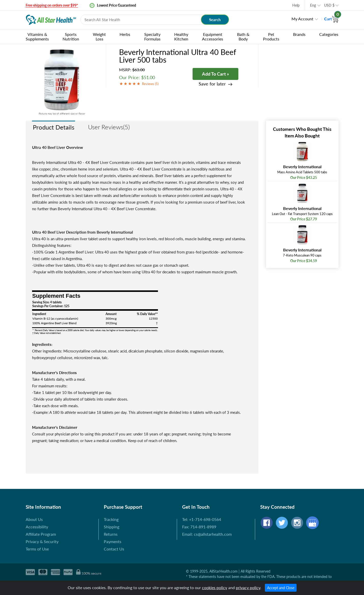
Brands (299, 34)
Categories (329, 34)
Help (296, 5)
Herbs (125, 34)
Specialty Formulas (152, 37)
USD (329, 5)
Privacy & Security (42, 541)
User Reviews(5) (109, 127)
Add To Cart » (215, 74)
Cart (331, 19)
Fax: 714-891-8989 (199, 527)
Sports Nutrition (71, 37)
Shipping (112, 527)
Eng (313, 5)
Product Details (54, 127)
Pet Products (271, 37)
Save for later (212, 84)
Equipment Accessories (213, 37)
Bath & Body (243, 37)
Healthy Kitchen (181, 37)
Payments (113, 541)
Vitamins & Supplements (37, 37)
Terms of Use (37, 549)
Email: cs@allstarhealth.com (207, 534)
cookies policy (215, 587)
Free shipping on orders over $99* (52, 5)
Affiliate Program (41, 534)
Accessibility (37, 527)
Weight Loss (99, 37)
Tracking (111, 519)
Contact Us (114, 549)
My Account (302, 19)
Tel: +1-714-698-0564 (202, 519)
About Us (34, 519)
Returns (111, 534)
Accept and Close (281, 588)
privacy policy (248, 587)
